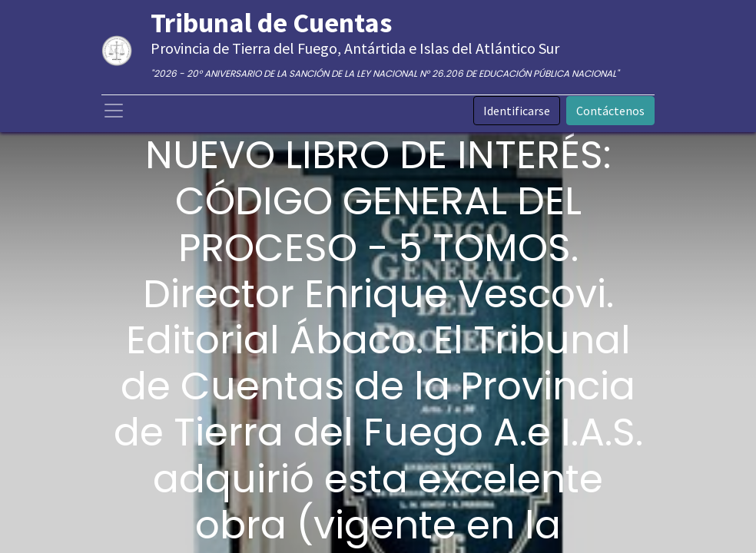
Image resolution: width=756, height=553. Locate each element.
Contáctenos (610, 111)
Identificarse (517, 111)
